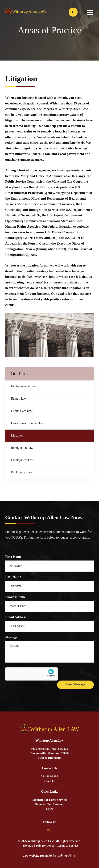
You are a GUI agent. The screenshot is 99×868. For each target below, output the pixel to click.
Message (11, 637)
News (49, 809)
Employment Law (22, 460)
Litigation (17, 435)
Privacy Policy (45, 846)
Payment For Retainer (50, 804)
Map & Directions (50, 758)
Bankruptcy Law (22, 472)
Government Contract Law (28, 423)
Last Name (13, 577)
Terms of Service (68, 846)
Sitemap (28, 846)
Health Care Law (22, 411)
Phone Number (16, 597)
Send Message (75, 684)
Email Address (16, 617)
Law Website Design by (38, 856)
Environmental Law (24, 386)
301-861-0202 (50, 776)
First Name (13, 557)
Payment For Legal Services (50, 800)
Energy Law (19, 399)
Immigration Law (22, 448)
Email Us (50, 781)
